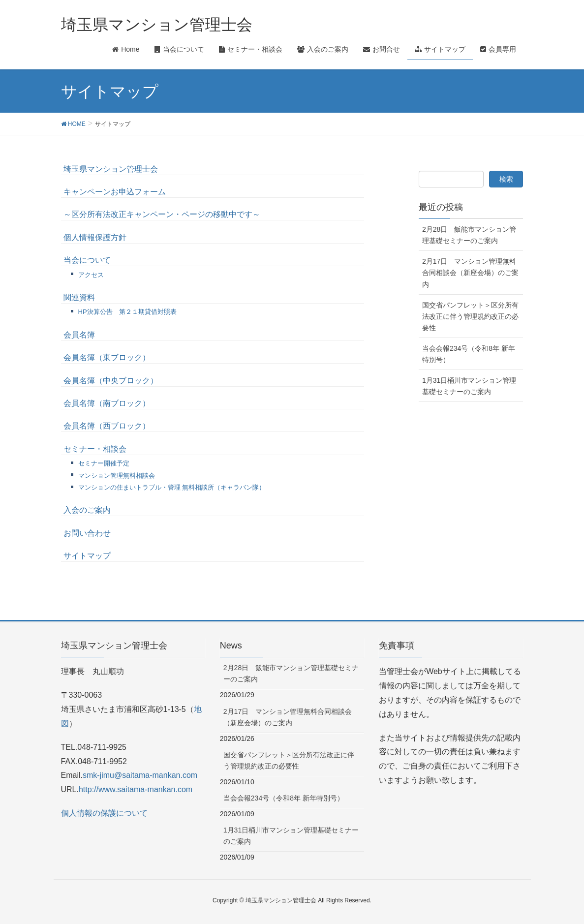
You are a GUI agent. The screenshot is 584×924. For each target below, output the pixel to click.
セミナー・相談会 (95, 449)
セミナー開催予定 (104, 463)
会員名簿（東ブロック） (107, 357)
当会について (87, 260)
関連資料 (79, 297)
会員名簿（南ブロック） (107, 403)
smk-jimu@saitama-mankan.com (140, 775)
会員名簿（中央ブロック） (111, 381)
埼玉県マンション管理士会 (111, 169)
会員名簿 (79, 335)
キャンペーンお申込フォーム (115, 192)
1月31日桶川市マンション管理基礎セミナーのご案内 (469, 386)
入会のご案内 (87, 510)
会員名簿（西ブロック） (107, 426)
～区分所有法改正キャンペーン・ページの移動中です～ (162, 214)
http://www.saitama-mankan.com (136, 789)
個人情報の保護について (104, 813)
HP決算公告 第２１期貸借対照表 (127, 312)
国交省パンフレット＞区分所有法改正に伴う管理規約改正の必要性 (470, 316)
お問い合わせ (87, 533)
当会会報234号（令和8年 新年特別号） (469, 354)
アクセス (91, 275)
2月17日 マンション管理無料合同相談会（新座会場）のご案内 (470, 273)
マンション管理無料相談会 (117, 476)
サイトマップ (87, 556)
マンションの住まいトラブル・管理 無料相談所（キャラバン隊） (172, 487)
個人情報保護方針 (95, 237)
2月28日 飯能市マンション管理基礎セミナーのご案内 (469, 235)
